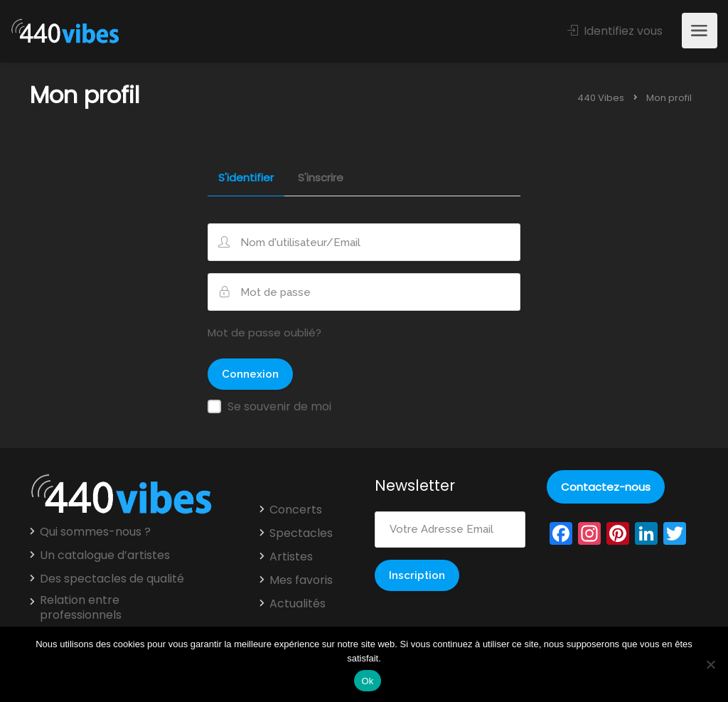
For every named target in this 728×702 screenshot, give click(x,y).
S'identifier (246, 179)
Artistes (291, 557)
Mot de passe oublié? (264, 333)
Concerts (296, 510)
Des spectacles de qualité (112, 579)
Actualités (298, 604)
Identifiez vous (615, 31)
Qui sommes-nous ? (95, 532)
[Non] (710, 664)
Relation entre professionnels (81, 608)
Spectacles (301, 533)
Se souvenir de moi (279, 406)
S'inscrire (321, 179)
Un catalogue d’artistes (105, 555)
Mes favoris (301, 580)
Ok (367, 681)
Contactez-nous (606, 487)
